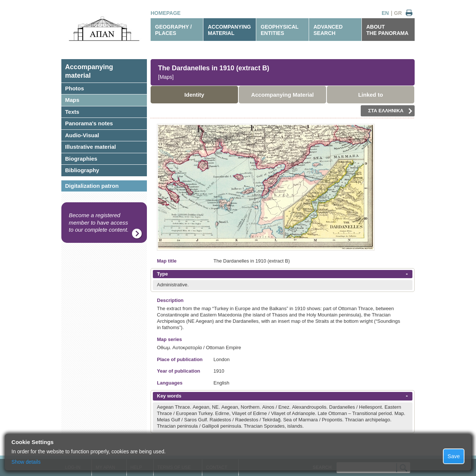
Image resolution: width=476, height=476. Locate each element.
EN (385, 13)
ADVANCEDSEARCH (328, 30)
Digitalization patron (92, 186)
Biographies (81, 159)
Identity (194, 95)
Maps (72, 100)
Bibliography (82, 170)
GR (398, 13)
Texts (72, 112)
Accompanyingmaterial (89, 71)
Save (454, 456)
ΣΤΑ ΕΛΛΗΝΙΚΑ (390, 111)
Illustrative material (91, 147)
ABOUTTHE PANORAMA (387, 30)
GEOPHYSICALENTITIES (280, 30)
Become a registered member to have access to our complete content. (99, 222)
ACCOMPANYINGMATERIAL (229, 30)
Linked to (371, 95)
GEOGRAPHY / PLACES (173, 30)
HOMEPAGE (166, 13)
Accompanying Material (282, 95)
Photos (75, 88)
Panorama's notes (89, 123)
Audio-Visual (82, 135)
